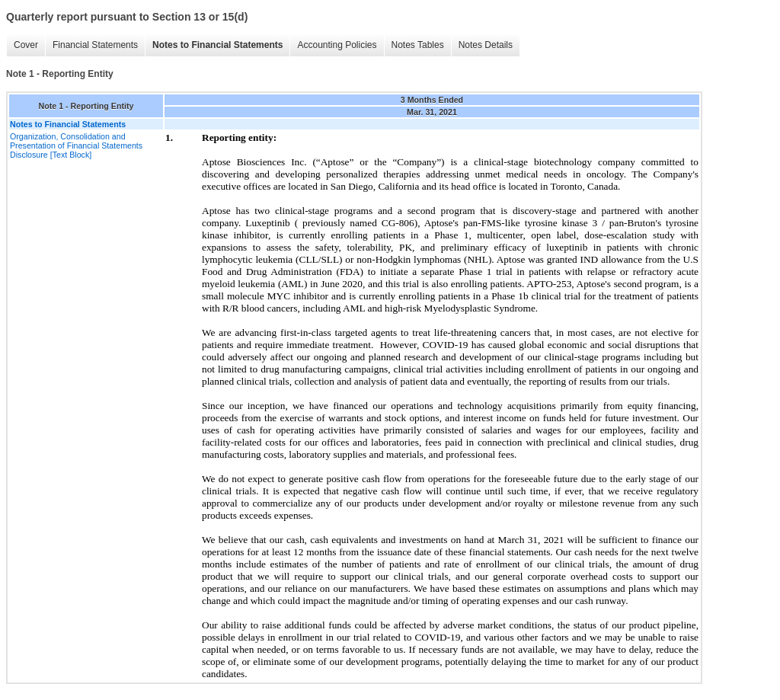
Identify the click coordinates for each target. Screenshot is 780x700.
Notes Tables (418, 45)
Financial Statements (95, 45)
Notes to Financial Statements (217, 45)
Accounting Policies (337, 45)
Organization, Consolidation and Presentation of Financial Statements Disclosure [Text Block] (76, 145)
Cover (26, 45)
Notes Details (486, 45)
